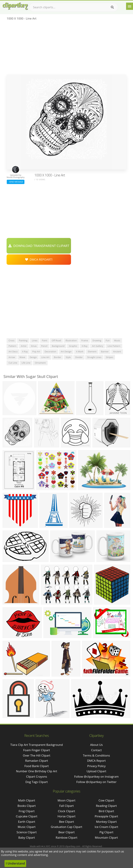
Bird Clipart (106, 811)
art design (66, 351)
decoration (50, 351)
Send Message (16, 182)
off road (56, 340)
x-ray (85, 346)
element (92, 351)
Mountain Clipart (106, 837)
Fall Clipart (66, 806)
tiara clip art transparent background (37, 745)
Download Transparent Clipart (39, 246)
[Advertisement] (66, 49)
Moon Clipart (67, 800)
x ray (25, 351)
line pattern (114, 346)
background (58, 346)
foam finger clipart (37, 750)
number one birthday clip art (37, 771)
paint (45, 340)
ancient (117, 351)
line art (45, 357)
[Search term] (74, 7)
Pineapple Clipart (106, 816)
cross (11, 340)
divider (79, 357)
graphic (73, 346)
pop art (36, 351)
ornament (40, 363)
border (57, 357)
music (117, 340)
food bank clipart (37, 766)
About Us (96, 745)
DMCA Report (96, 761)
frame (85, 340)
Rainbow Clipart (66, 837)
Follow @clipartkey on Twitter (96, 782)
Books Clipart (27, 806)
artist (24, 346)
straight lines (94, 357)
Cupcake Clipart (27, 816)
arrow (12, 357)
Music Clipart (27, 827)
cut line (13, 363)
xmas (34, 346)
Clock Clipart (67, 811)
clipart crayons (37, 776)
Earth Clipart (27, 822)
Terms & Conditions (96, 755)
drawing (97, 340)
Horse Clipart (66, 816)
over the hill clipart (37, 755)
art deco (13, 351)
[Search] (112, 7)
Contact (96, 750)
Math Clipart (27, 800)
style (68, 357)
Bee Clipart (67, 822)
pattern (12, 346)
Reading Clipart (106, 806)
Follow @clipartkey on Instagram (96, 776)
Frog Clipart (27, 811)
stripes (110, 357)
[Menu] (130, 6)
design (33, 357)
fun (108, 340)
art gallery (97, 346)
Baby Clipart (27, 837)
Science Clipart (27, 832)
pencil (44, 346)
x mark (80, 351)
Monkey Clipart (107, 822)
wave (22, 357)
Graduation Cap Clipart (66, 827)
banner (105, 351)
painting (23, 340)
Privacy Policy (96, 766)
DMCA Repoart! (39, 259)
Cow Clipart (106, 800)
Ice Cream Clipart (106, 827)
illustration (71, 340)
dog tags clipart (37, 782)
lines (35, 340)
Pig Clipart (106, 832)
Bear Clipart (66, 832)
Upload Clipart (96, 771)
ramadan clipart (37, 761)
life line (26, 363)
